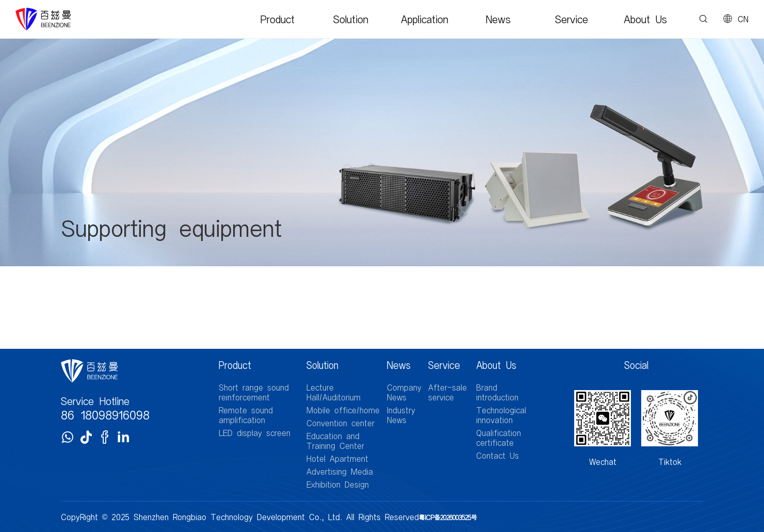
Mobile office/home (343, 410)
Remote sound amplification (246, 415)
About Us (645, 19)
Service (572, 19)
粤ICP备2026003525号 (448, 517)
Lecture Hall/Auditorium (334, 392)
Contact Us (498, 455)
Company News (404, 392)
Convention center (340, 423)
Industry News (401, 415)
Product (278, 19)
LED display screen (255, 433)
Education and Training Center (335, 441)
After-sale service (448, 392)
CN (743, 19)
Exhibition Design (338, 484)
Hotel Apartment (337, 458)
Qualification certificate (499, 438)
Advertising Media (340, 471)
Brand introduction (497, 392)
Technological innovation (501, 415)
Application (425, 19)
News (498, 19)
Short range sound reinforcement (254, 392)
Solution (351, 19)
